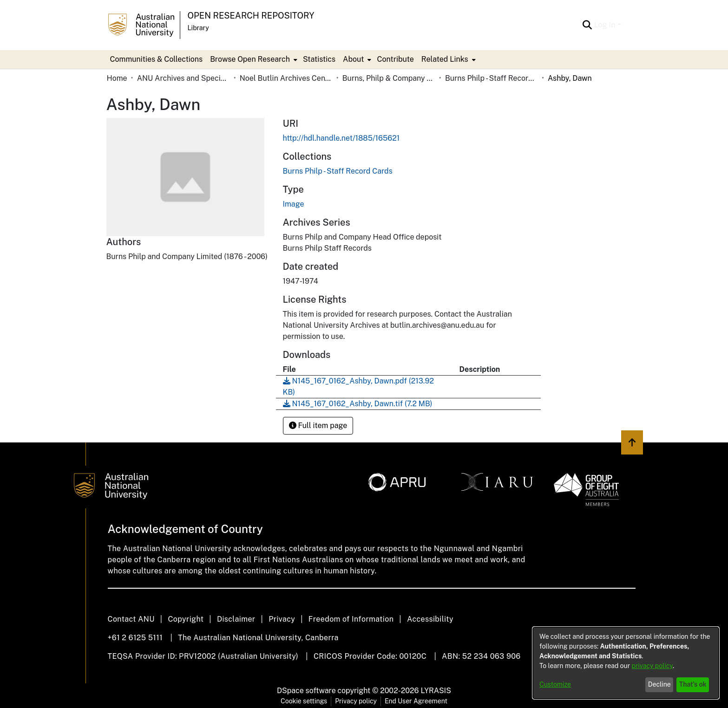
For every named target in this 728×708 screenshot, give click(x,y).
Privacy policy (356, 701)
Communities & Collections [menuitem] (157, 59)
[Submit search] (587, 25)
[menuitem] (253, 59)
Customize (555, 684)
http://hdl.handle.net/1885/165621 (341, 138)
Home (117, 78)
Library (198, 28)
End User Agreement (416, 701)
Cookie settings (304, 701)
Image (294, 204)
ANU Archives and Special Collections (184, 78)
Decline (659, 684)
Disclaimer (236, 619)
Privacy (282, 619)
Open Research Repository (251, 16)
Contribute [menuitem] (395, 59)
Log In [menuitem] (605, 25)
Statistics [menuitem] (319, 59)
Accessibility (430, 619)
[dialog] (626, 663)
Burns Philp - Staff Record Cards (492, 78)
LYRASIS (436, 691)
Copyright (186, 619)
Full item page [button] (318, 425)
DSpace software (306, 691)
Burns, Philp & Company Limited (389, 78)
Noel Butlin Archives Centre (286, 78)
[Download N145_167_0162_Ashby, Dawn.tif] (358, 404)
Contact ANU (131, 619)
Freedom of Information (351, 619)
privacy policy (652, 666)
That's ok (693, 684)
